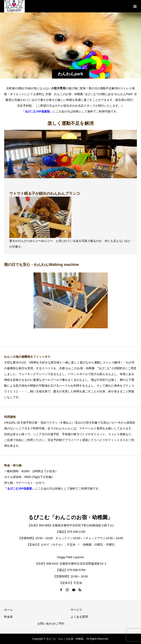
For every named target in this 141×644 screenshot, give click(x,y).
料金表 (8, 617)
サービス (76, 610)
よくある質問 (79, 617)
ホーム (8, 610)
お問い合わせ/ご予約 (51, 624)
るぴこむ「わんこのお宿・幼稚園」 (70, 517)
